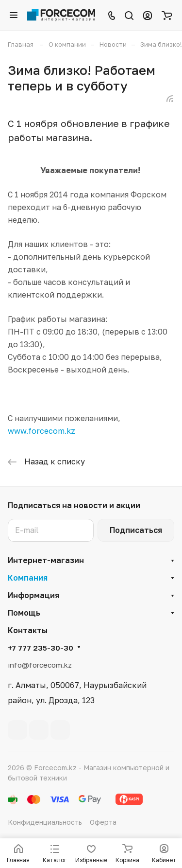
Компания (28, 578)
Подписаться (136, 530)
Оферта (103, 822)
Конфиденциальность (45, 822)
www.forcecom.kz (41, 431)
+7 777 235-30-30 (41, 648)
